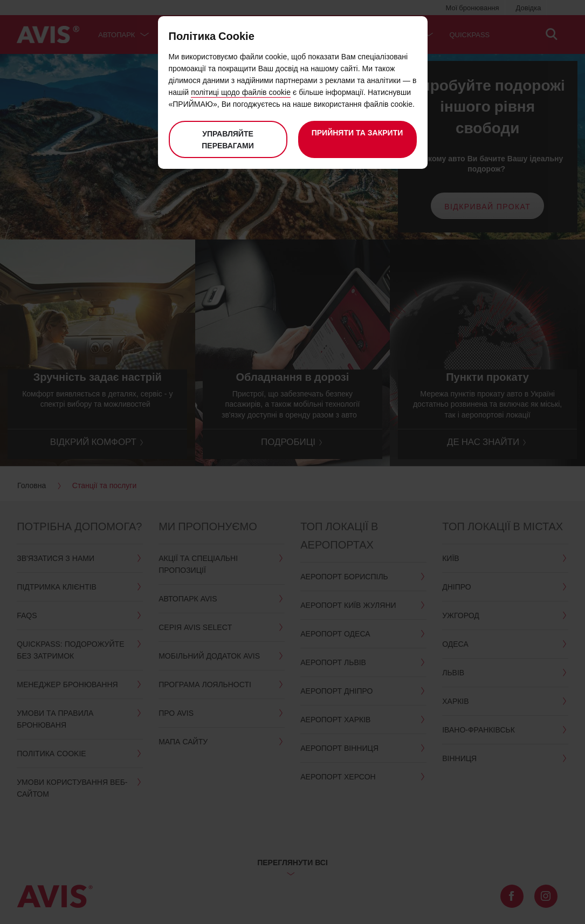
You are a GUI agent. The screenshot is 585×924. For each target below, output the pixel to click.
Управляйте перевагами (228, 139)
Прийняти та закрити (357, 132)
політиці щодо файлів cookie (241, 92)
